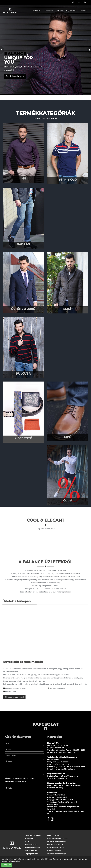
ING (23, 178)
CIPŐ (68, 437)
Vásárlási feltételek (33, 835)
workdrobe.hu (31, 851)
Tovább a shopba (15, 76)
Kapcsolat (29, 838)
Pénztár (83, 11)
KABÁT (68, 309)
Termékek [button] (49, 11)
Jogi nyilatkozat (32, 854)
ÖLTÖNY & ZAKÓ (23, 309)
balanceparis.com (33, 848)
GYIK (27, 841)
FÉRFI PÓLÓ (68, 180)
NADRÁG (23, 244)
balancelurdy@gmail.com (64, 752)
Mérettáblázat (31, 845)
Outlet (60, 11)
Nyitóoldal (37, 11)
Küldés (9, 788)
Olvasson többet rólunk (15, 697)
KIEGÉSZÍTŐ (23, 438)
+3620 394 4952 (78, 750)
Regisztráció (71, 11)
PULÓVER (23, 374)
